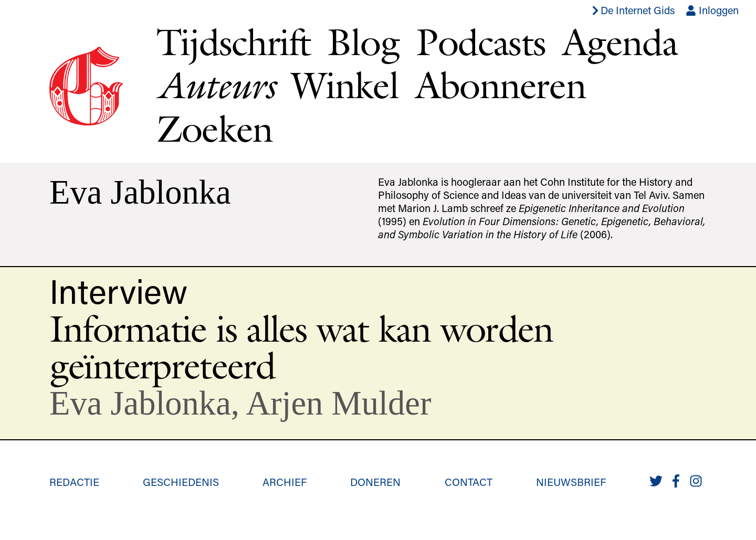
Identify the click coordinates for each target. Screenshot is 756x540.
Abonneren (501, 85)
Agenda (620, 42)
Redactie (74, 482)
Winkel (345, 85)
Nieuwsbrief (571, 482)
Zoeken (214, 128)
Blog (363, 42)
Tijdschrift (233, 42)
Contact (469, 482)
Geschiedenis (181, 482)
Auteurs (216, 85)
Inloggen (712, 10)
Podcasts (481, 42)
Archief (285, 482)
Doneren (375, 482)
